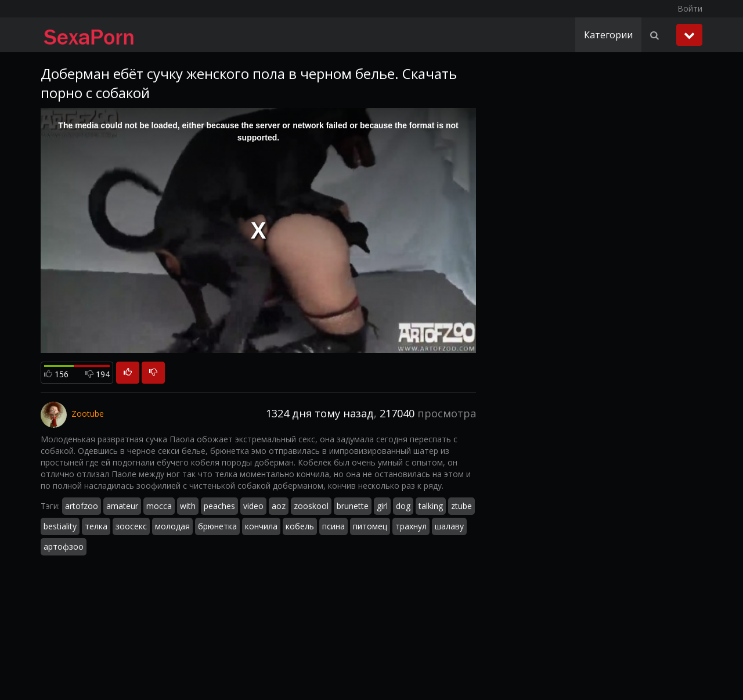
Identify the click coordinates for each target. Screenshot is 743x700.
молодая (172, 526)
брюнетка (217, 526)
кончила (261, 526)
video (253, 506)
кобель (300, 526)
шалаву (449, 526)
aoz (279, 506)
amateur (122, 506)
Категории (608, 35)
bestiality (60, 526)
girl (382, 506)
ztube (461, 506)
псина (333, 526)
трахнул (411, 526)
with (188, 506)
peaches (219, 506)
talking (431, 506)
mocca (159, 506)
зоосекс (131, 526)
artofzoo (82, 506)
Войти (690, 8)
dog (403, 506)
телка (96, 526)
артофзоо (64, 546)
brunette (353, 506)
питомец (370, 526)
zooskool (311, 506)
